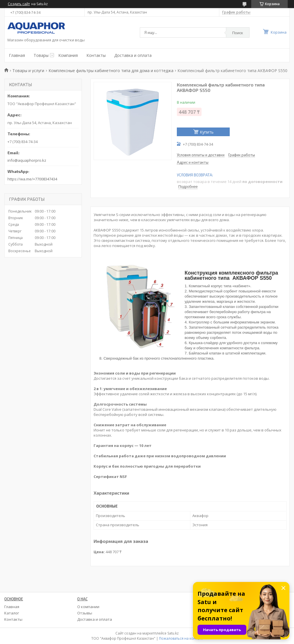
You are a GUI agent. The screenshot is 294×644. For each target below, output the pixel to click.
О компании (88, 607)
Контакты (96, 55)
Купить (207, 132)
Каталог (12, 613)
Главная (17, 55)
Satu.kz (173, 633)
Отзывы (85, 613)
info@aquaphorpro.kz (27, 160)
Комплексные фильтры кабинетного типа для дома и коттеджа (111, 71)
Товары (41, 55)
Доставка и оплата (133, 55)
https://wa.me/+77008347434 (32, 179)
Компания (68, 55)
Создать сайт (19, 4)
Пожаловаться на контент (181, 638)
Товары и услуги (28, 71)
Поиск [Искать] (238, 33)
